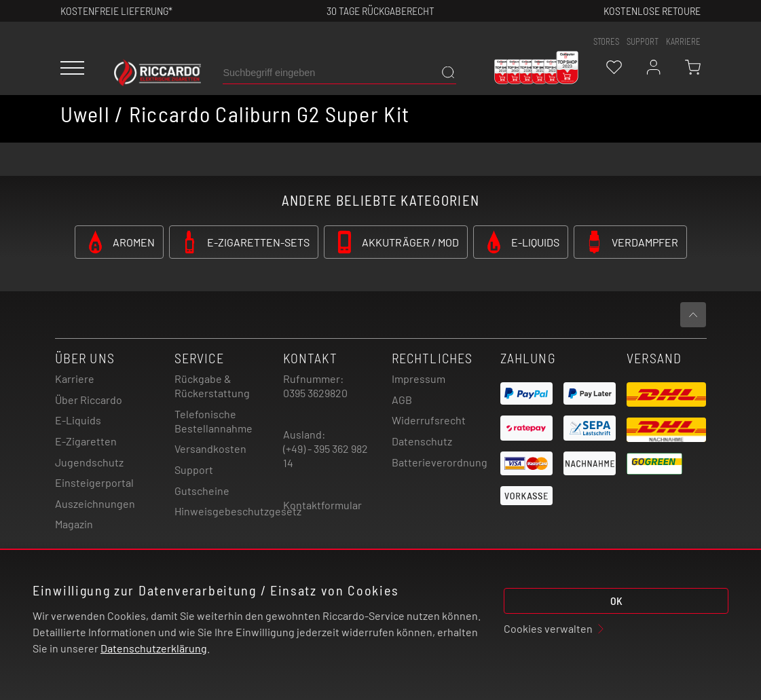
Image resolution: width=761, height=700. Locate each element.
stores (606, 41)
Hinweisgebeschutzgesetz (238, 511)
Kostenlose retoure (652, 11)
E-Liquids (78, 420)
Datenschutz (422, 441)
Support (194, 469)
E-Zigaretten (86, 441)
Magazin (74, 524)
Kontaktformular (322, 505)
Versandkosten (210, 448)
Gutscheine (202, 491)
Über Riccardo (89, 400)
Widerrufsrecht (429, 420)
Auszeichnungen (95, 503)
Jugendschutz (89, 462)
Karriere (683, 41)
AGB (402, 400)
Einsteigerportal (94, 482)
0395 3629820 (315, 393)
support (643, 41)
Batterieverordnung (440, 462)
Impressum (419, 379)
